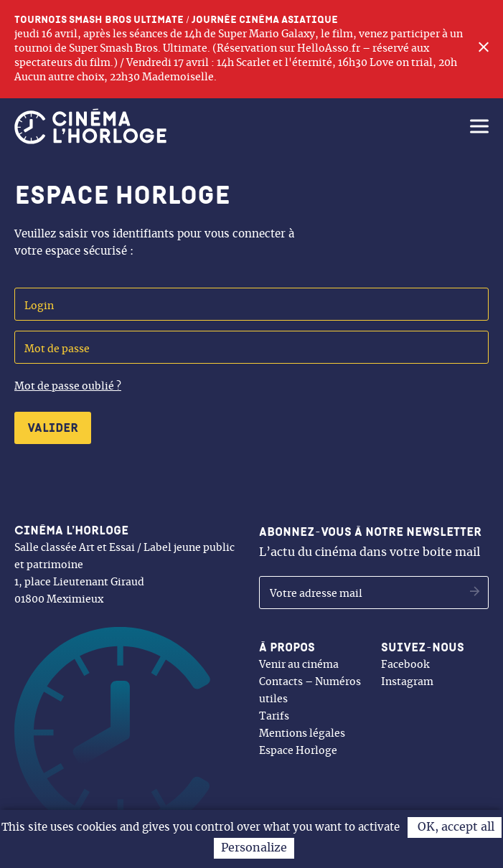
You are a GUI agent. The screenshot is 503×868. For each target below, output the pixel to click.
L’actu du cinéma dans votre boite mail (370, 542)
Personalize (254, 848)
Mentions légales (302, 734)
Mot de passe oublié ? (68, 387)
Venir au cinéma (299, 665)
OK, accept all (455, 827)
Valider (53, 428)
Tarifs (274, 717)
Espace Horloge (298, 751)
